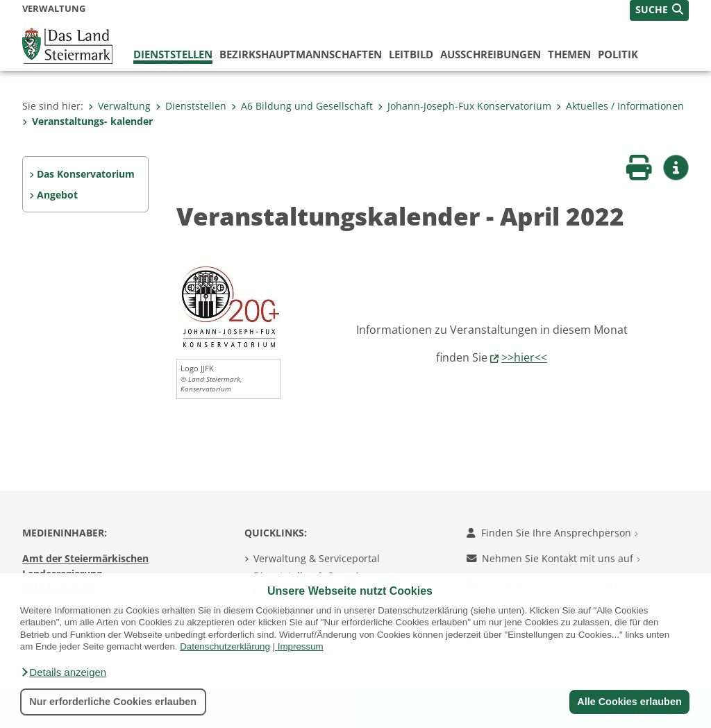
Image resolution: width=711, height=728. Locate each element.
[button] (63, 672)
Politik (618, 54)
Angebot (57, 195)
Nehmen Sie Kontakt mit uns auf (553, 558)
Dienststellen (173, 54)
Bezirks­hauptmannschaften (301, 54)
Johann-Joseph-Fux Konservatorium (465, 106)
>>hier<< (524, 357)
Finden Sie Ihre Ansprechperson (552, 533)
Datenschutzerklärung (225, 646)
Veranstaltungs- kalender (87, 121)
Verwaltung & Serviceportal (317, 558)
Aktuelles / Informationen (620, 106)
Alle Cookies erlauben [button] (629, 702)
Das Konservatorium (86, 174)
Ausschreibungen (491, 54)
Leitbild (411, 54)
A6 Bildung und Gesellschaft (302, 106)
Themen (569, 54)
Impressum (301, 646)
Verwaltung (119, 106)
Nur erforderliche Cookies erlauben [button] (113, 702)
